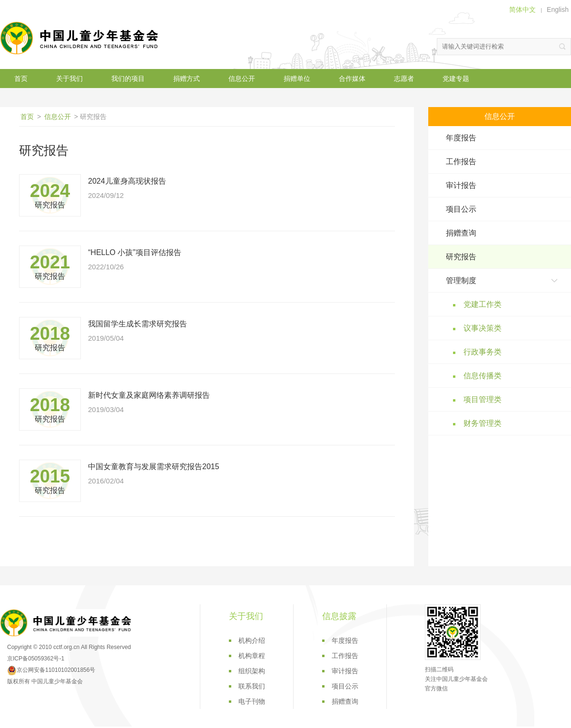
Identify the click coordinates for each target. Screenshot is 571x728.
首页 (21, 79)
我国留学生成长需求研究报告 (138, 324)
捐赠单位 (297, 79)
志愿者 (404, 79)
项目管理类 (482, 399)
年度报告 (461, 138)
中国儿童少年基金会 (81, 38)
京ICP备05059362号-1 (36, 659)
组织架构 (252, 671)
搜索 (562, 47)
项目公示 (461, 209)
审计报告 (461, 185)
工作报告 (461, 162)
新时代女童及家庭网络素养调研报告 (149, 395)
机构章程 (252, 656)
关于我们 (69, 79)
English (558, 10)
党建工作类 (482, 304)
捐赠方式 (187, 79)
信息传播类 (482, 376)
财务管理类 (482, 423)
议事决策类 (482, 328)
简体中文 (522, 10)
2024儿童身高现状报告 (127, 181)
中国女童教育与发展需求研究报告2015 (154, 467)
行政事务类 (482, 352)
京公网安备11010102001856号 (51, 670)
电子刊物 (252, 701)
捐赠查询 (461, 233)
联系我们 (252, 686)
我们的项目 (128, 79)
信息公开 (242, 79)
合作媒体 (352, 79)
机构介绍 (252, 640)
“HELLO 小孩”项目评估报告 (135, 252)
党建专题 (456, 79)
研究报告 (461, 257)
